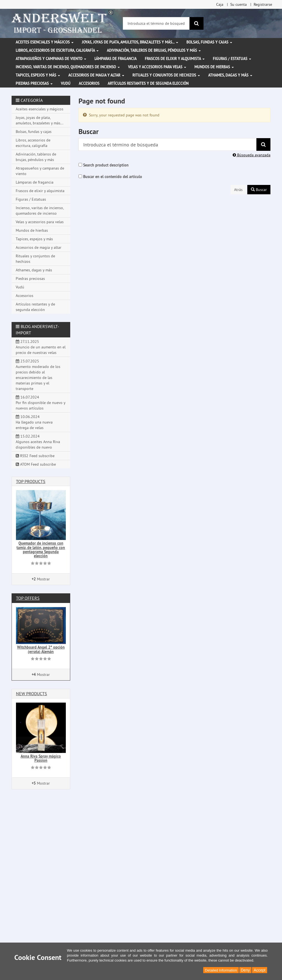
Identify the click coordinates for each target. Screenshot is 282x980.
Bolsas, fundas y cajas (209, 42)
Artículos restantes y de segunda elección (148, 83)
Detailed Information (221, 970)
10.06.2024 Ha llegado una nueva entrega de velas (34, 422)
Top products (31, 481)
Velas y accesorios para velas (157, 67)
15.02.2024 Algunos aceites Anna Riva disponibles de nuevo (38, 442)
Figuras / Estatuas (232, 59)
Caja (220, 4)
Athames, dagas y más (230, 75)
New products (32, 694)
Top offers (28, 598)
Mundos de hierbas (214, 67)
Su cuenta (238, 4)
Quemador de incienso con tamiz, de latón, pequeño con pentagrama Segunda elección (41, 550)
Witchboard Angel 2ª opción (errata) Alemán (41, 649)
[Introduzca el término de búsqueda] (156, 23)
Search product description (106, 165)
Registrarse (263, 4)
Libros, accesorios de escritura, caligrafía (57, 50)
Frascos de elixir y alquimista (175, 59)
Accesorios (89, 83)
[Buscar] (196, 23)
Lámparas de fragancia (116, 59)
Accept (260, 970)
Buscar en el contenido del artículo (113, 177)
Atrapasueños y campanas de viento (51, 59)
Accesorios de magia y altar (96, 75)
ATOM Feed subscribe (36, 464)
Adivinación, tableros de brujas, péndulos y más (154, 50)
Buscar (259, 190)
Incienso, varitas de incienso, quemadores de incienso (68, 67)
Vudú (66, 83)
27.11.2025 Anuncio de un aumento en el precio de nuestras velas (41, 347)
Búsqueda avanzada (252, 155)
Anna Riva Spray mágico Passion (41, 758)
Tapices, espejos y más (38, 75)
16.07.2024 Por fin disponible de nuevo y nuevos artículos (41, 403)
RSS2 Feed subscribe (35, 456)
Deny (246, 970)
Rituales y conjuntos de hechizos (166, 75)
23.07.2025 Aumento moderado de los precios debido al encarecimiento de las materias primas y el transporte (38, 375)
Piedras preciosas (34, 83)
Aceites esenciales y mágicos (45, 42)
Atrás (238, 190)
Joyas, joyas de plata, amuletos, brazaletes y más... (130, 42)
